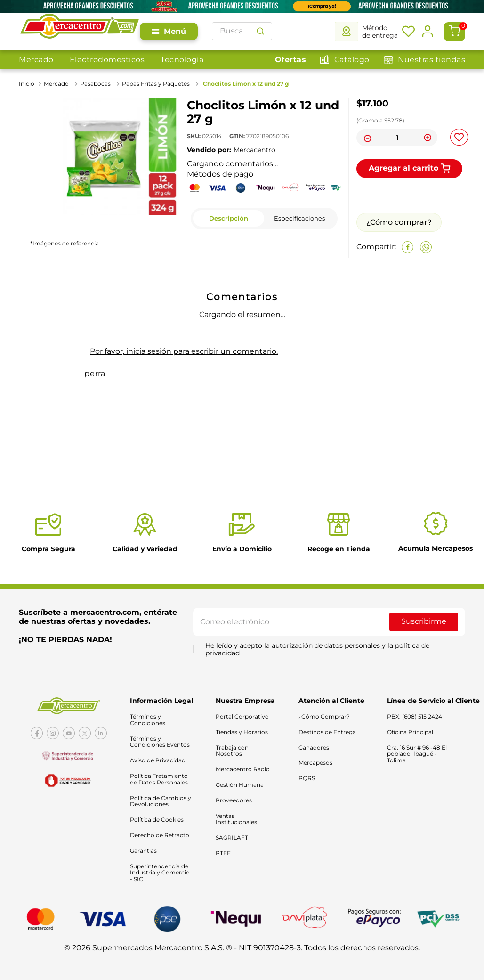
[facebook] (407, 247)
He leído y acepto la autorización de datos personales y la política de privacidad (318, 652)
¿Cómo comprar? (399, 222)
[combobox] (242, 31)
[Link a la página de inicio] (28, 84)
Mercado (36, 60)
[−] (366, 138)
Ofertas (291, 60)
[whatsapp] (426, 247)
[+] (428, 138)
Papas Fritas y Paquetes (156, 84)
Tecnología (182, 60)
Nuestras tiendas (432, 60)
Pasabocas (95, 84)
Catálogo (352, 60)
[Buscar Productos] (260, 31)
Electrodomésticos (107, 60)
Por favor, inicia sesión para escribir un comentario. (184, 351)
